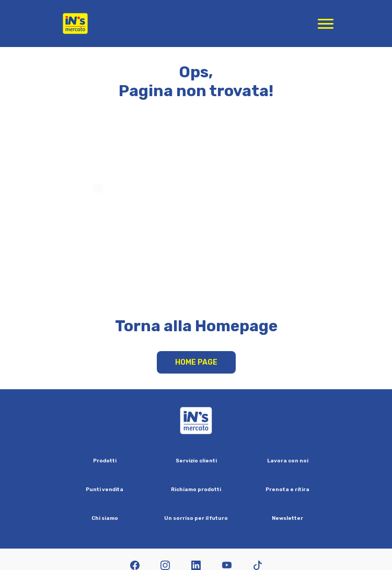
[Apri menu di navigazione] (326, 24)
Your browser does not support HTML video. (196, 218)
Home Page (196, 362)
